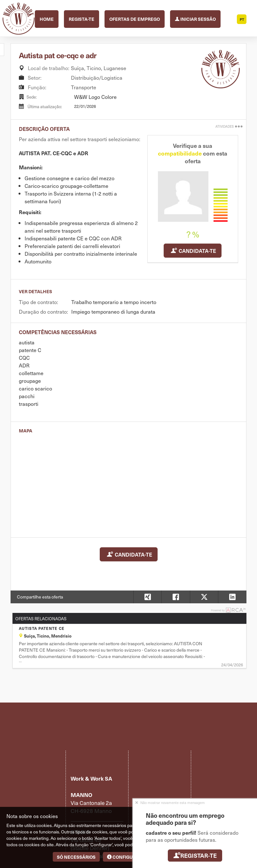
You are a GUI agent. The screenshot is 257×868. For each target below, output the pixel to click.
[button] (232, 597)
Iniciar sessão (195, 18)
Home (47, 19)
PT (242, 19)
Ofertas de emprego (135, 19)
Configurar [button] (124, 857)
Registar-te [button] (195, 855)
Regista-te (82, 19)
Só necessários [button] (76, 857)
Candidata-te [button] (193, 251)
